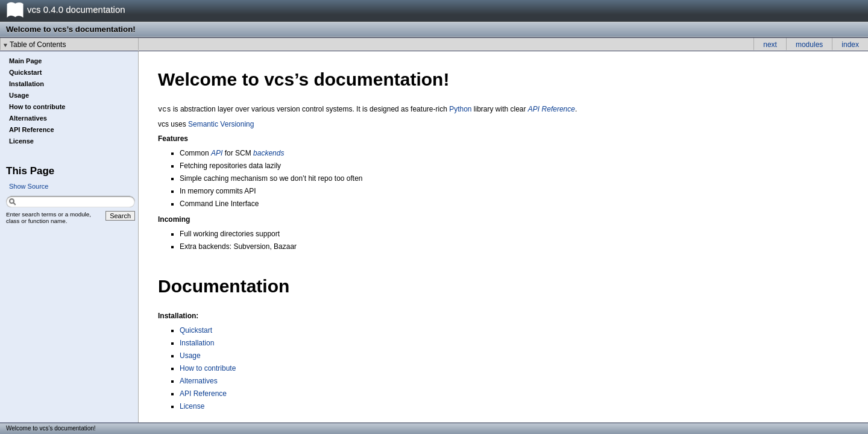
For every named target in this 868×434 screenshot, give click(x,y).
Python (460, 109)
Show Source (29, 186)
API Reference (32, 130)
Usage (19, 95)
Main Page (25, 61)
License (21, 141)
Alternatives (28, 118)
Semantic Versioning (221, 124)
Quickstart (25, 72)
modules (809, 45)
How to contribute (37, 107)
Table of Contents (38, 45)
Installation (27, 84)
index (850, 45)
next (770, 45)
